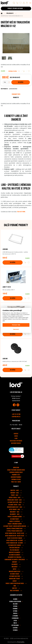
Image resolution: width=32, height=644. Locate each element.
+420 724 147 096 (16, 414)
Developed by (16, 642)
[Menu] (30, 3)
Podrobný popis (16, 94)
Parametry (16, 98)
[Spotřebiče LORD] (5, 3)
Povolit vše (16, 325)
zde (4, 321)
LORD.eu (18, 169)
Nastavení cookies (16, 443)
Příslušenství (10, 13)
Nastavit (16, 329)
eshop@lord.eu (16, 417)
